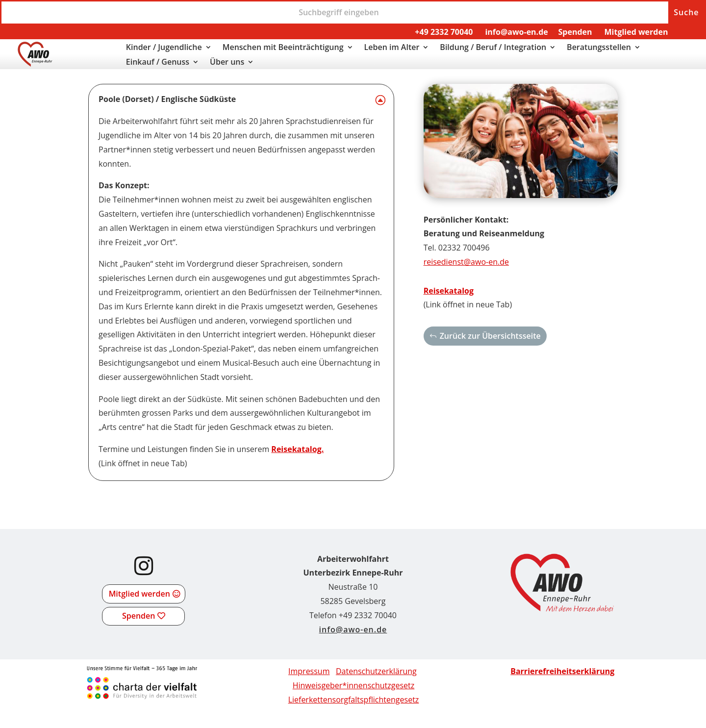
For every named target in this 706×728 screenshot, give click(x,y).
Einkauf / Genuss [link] (158, 63)
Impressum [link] (309, 671)
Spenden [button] (139, 616)
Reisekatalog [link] (449, 291)
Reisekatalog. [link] (297, 449)
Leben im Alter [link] (392, 48)
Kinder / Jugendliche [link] (164, 48)
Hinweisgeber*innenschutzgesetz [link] (354, 685)
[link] (35, 64)
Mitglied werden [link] (636, 32)
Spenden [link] (575, 32)
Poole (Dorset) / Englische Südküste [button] (167, 99)
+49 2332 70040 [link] (444, 32)
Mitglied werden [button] (139, 594)
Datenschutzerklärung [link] (376, 671)
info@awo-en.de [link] (516, 32)
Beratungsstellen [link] (599, 48)
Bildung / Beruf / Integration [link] (493, 48)
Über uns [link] (227, 63)
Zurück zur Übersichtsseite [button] (490, 336)
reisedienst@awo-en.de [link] (466, 262)
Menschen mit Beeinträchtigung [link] (283, 48)
